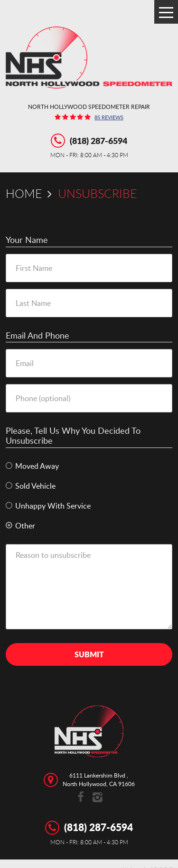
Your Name (27, 240)
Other (25, 526)
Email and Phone (37, 336)
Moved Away (37, 466)
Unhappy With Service (53, 506)
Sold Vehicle (35, 486)
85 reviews (109, 118)
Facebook (81, 798)
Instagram (98, 798)
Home (24, 193)
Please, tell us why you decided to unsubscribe (73, 436)
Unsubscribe (97, 193)
